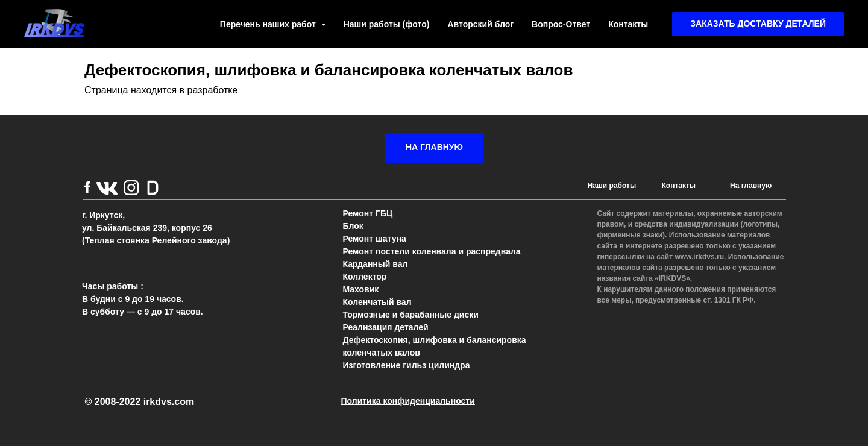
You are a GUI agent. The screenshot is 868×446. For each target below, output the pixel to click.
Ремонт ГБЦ (368, 213)
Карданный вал (376, 264)
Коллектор (365, 277)
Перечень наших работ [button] (269, 24)
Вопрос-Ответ (561, 24)
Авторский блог (480, 24)
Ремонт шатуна (375, 239)
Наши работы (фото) (387, 24)
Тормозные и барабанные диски (411, 315)
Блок (353, 226)
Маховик (361, 289)
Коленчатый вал (377, 302)
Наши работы (612, 186)
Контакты (628, 24)
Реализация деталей (386, 327)
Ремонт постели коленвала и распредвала (432, 251)
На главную (751, 186)
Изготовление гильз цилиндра (407, 365)
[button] (758, 24)
